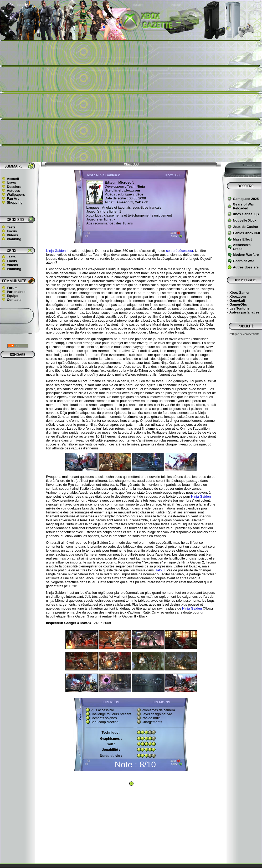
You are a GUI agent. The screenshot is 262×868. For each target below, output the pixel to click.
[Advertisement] (61, 101)
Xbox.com (238, 296)
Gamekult (237, 300)
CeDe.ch (141, 202)
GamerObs (238, 304)
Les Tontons (239, 308)
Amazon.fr (124, 202)
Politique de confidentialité (244, 334)
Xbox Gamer (240, 293)
